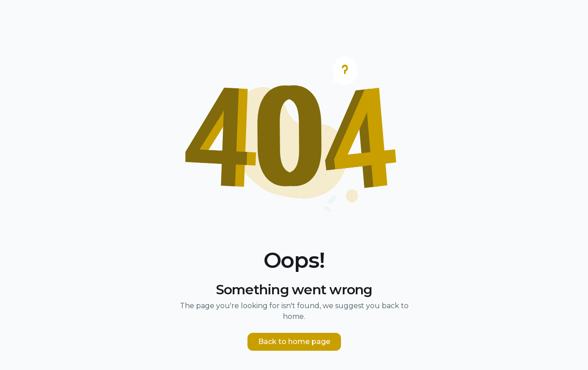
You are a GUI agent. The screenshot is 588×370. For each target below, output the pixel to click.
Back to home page (294, 342)
